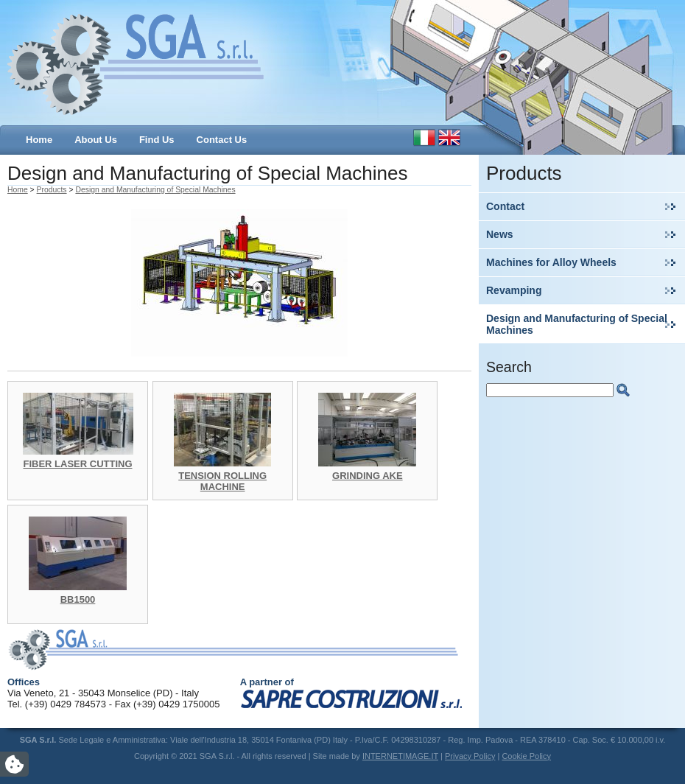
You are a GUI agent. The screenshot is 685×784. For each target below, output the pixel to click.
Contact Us (222, 140)
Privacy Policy (470, 756)
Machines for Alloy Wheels (551, 262)
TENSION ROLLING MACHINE (222, 481)
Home (39, 140)
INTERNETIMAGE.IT (400, 756)
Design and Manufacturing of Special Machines (577, 324)
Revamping (514, 290)
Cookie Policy (526, 756)
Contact (505, 206)
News (500, 234)
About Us (96, 140)
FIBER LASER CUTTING (77, 464)
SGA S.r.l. (136, 63)
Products (52, 190)
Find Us (157, 140)
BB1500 (78, 599)
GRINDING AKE (368, 476)
